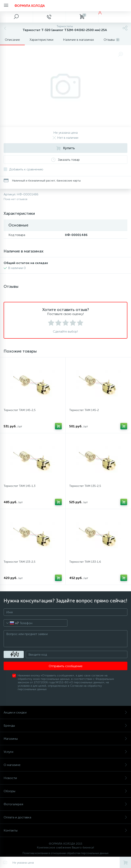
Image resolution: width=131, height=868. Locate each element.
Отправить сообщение (66, 666)
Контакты (65, 830)
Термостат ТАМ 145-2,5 (20, 410)
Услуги (65, 752)
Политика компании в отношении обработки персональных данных (65, 853)
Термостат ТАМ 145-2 (84, 410)
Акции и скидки (65, 712)
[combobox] (11, 623)
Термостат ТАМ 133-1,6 (85, 562)
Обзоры (65, 791)
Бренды (65, 726)
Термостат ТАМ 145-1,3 (20, 486)
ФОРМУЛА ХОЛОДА (30, 6)
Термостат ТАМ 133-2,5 (20, 562)
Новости (65, 778)
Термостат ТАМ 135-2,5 (85, 486)
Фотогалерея (65, 804)
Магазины (65, 739)
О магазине (65, 765)
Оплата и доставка (65, 817)
